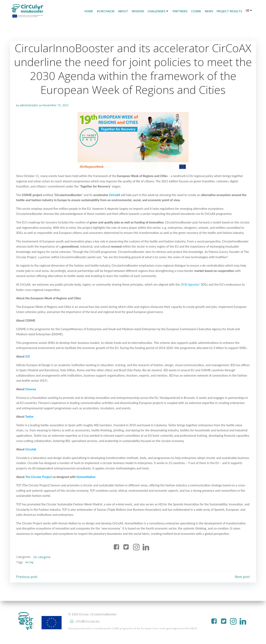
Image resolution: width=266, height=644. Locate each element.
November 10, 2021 (56, 105)
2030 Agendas (190, 284)
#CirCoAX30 (106, 11)
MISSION (138, 11)
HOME (89, 11)
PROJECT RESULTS (229, 11)
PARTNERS (180, 11)
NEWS (209, 11)
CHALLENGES (158, 11)
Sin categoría (42, 557)
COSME (196, 11)
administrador (29, 105)
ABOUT (123, 11)
